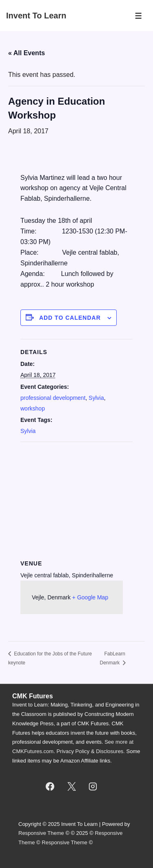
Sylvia (96, 398)
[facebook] (50, 787)
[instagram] (93, 787)
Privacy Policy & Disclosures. (91, 751)
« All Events (27, 53)
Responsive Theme (41, 833)
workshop (33, 408)
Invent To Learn (36, 16)
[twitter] (71, 787)
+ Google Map (90, 597)
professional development (53, 398)
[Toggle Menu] (139, 16)
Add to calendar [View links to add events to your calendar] (70, 318)
